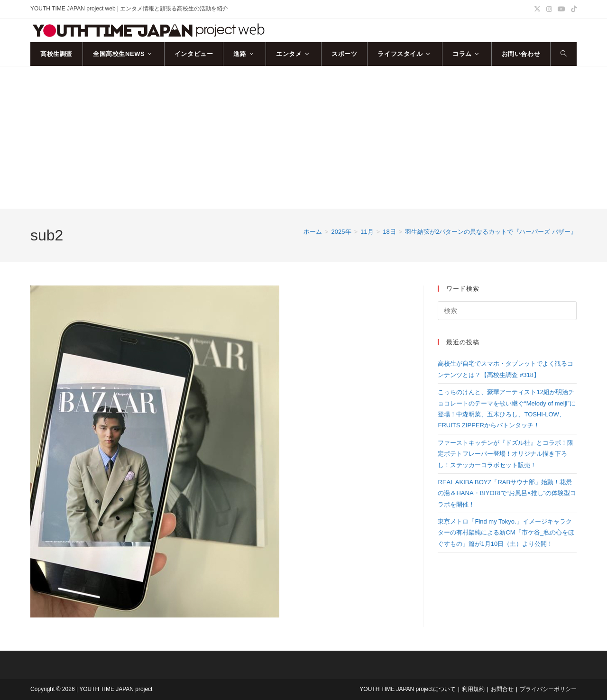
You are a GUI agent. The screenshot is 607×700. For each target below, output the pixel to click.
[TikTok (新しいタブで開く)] (572, 9)
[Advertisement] (303, 138)
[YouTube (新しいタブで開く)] (561, 9)
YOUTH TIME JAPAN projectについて (407, 689)
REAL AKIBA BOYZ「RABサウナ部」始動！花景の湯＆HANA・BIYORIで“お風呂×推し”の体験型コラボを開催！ (507, 493)
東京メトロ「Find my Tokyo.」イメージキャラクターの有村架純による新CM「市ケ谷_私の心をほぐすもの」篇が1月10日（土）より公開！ (506, 533)
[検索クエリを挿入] (507, 311)
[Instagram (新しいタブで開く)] (549, 9)
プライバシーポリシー (548, 689)
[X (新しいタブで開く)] (537, 9)
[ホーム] (313, 232)
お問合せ (502, 689)
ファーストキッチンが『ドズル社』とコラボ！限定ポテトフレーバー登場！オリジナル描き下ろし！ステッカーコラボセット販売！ (506, 454)
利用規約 (473, 689)
